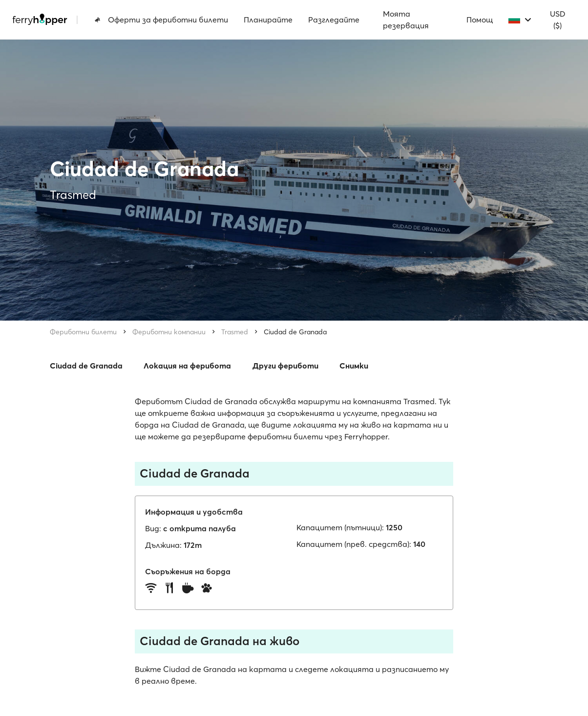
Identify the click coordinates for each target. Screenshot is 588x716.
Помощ (480, 20)
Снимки (354, 366)
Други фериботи (285, 366)
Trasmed (235, 332)
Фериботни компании (169, 332)
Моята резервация (406, 20)
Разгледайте (334, 20)
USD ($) (558, 20)
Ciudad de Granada (295, 332)
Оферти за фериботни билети (161, 20)
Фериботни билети (83, 332)
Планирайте (268, 20)
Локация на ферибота (187, 366)
